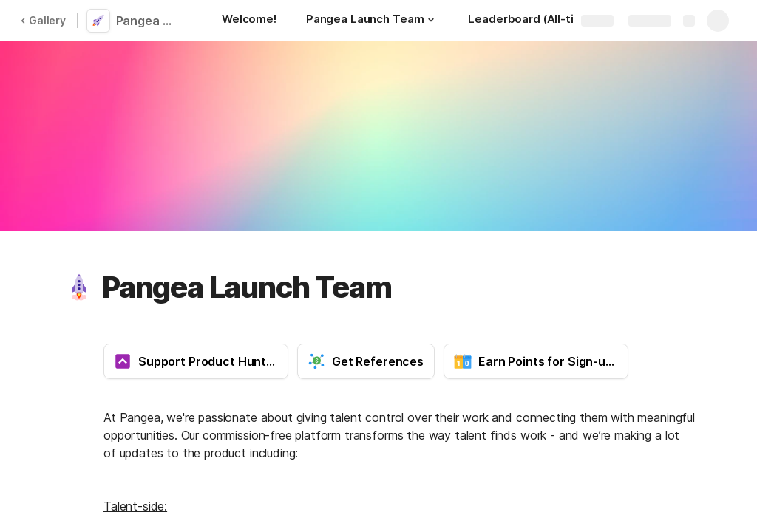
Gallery (43, 20)
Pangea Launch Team (150, 21)
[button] (431, 20)
